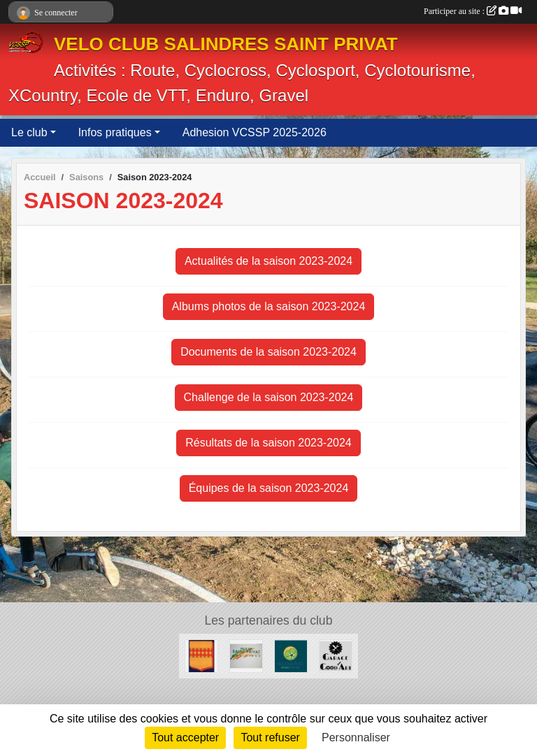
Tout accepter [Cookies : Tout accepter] (185, 737)
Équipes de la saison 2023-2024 (269, 488)
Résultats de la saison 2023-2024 (268, 443)
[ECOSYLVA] (291, 655)
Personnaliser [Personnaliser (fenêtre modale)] (356, 737)
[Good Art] (336, 655)
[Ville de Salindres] (201, 655)
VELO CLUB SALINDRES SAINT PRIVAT (226, 44)
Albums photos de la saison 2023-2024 (269, 306)
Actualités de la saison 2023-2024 (268, 261)
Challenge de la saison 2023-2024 (269, 397)
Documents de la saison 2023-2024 (268, 352)
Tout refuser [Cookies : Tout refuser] (270, 737)
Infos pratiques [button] (115, 132)
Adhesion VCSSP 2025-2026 (255, 132)
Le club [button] (29, 132)
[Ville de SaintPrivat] (246, 655)
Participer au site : (473, 11)
